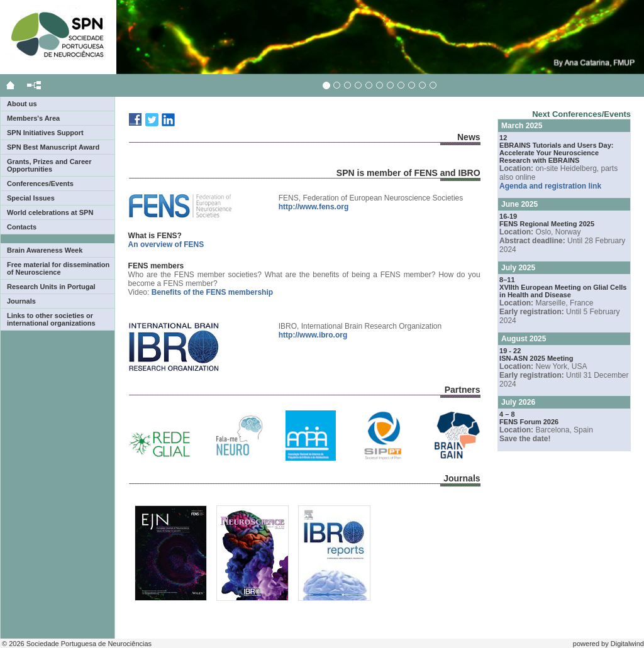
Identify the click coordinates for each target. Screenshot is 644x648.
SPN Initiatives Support (45, 133)
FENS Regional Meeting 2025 (547, 224)
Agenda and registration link (550, 186)
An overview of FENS (166, 244)
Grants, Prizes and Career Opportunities (49, 165)
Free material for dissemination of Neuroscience (58, 268)
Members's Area (33, 118)
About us (22, 104)
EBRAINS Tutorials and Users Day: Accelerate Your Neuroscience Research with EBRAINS (556, 153)
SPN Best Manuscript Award (53, 147)
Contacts (22, 227)
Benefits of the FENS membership (212, 292)
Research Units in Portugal (51, 287)
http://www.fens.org (314, 207)
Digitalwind (627, 644)
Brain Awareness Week (45, 250)
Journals (21, 301)
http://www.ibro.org (313, 335)
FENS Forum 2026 (529, 422)
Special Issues (31, 198)
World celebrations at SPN (50, 212)
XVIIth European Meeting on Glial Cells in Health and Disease (563, 291)
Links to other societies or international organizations (51, 319)
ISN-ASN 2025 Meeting (536, 358)
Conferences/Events (40, 184)
